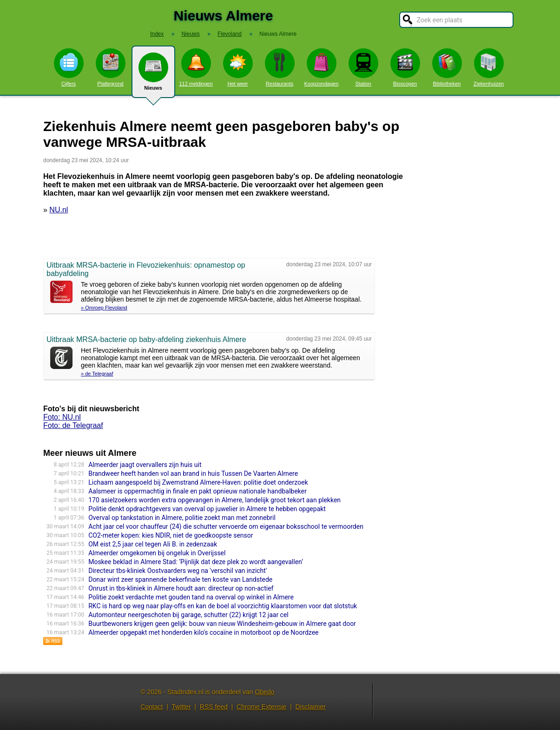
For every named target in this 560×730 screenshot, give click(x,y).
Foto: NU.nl (62, 417)
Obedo (264, 692)
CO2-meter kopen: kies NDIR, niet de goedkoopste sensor (171, 535)
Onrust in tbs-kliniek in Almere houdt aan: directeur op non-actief (181, 588)
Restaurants (280, 67)
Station (363, 67)
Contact (152, 707)
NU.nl (59, 210)
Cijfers (69, 67)
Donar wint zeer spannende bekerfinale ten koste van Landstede (180, 579)
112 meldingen (196, 67)
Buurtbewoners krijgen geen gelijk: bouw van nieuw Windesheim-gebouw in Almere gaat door (222, 624)
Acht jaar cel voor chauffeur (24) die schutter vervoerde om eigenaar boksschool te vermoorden (226, 526)
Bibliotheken (447, 67)
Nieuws (153, 75)
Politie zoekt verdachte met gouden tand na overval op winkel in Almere (191, 597)
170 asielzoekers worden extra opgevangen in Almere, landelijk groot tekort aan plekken (214, 500)
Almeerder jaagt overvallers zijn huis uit (145, 465)
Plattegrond (111, 67)
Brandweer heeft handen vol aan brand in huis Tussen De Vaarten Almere (193, 474)
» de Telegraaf (97, 374)
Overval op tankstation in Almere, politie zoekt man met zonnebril (182, 518)
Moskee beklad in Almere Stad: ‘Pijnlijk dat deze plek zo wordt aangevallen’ (196, 562)
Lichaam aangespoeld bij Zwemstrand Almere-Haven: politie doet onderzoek (198, 482)
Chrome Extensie (261, 707)
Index (157, 34)
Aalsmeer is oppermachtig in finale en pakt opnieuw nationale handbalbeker (198, 491)
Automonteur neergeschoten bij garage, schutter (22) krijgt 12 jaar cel (188, 615)
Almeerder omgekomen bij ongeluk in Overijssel (157, 553)
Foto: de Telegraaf (73, 425)
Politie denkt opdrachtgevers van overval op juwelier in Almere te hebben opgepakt (207, 509)
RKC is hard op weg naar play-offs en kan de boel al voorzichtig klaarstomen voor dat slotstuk (223, 606)
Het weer (238, 67)
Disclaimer (311, 707)
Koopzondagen (321, 67)
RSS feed (214, 707)
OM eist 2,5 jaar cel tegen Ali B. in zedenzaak (153, 544)
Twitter (181, 707)
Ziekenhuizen (489, 67)
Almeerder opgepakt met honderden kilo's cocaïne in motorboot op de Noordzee (203, 632)
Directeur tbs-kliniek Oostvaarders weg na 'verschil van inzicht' (178, 571)
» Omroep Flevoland (104, 308)
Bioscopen (405, 67)
